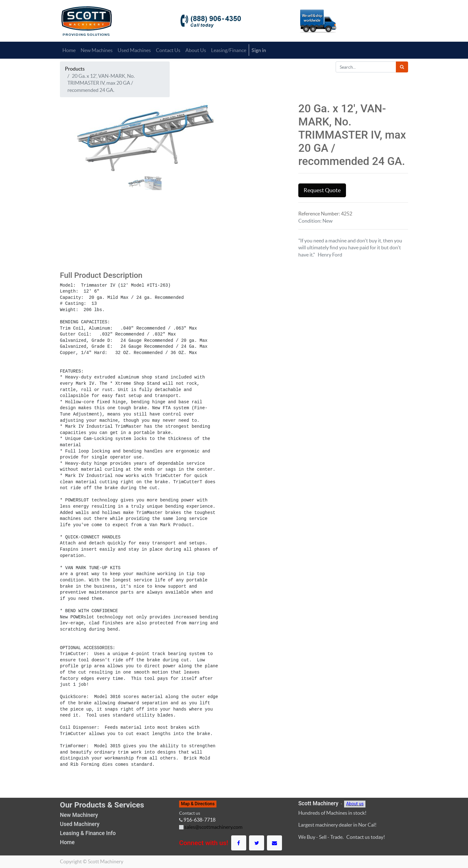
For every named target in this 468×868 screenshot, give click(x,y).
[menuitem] (69, 50)
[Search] (402, 67)
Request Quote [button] (322, 190)
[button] (73, 165)
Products (75, 69)
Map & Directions (198, 804)
